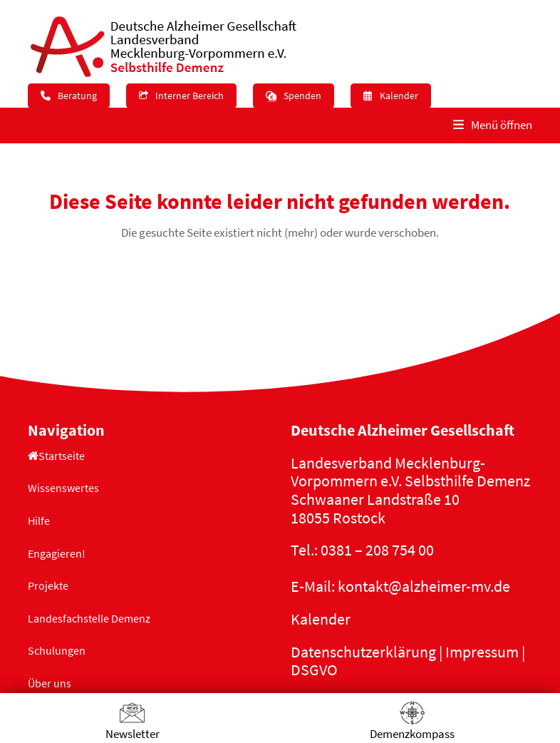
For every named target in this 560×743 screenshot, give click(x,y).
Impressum (482, 652)
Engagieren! (57, 553)
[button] (493, 125)
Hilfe (39, 521)
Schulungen (57, 650)
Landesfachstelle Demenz (89, 618)
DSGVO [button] (314, 670)
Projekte (48, 585)
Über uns (50, 683)
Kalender (321, 619)
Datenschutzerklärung (363, 652)
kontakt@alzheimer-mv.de (424, 586)
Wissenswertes (63, 488)
